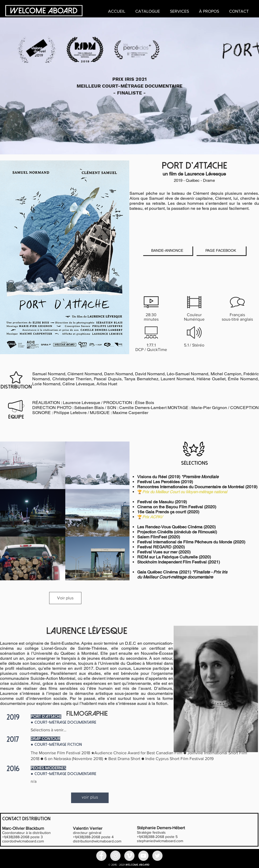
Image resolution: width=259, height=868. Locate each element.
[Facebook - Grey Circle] (101, 856)
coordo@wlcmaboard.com (23, 841)
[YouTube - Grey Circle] (143, 856)
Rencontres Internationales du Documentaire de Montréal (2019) (197, 487)
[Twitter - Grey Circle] (157, 856)
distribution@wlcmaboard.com (97, 841)
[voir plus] (90, 798)
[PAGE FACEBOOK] (221, 250)
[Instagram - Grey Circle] (115, 856)
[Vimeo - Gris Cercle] (129, 856)
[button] (179, 11)
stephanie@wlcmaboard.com (160, 841)
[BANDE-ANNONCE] (167, 250)
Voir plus (65, 598)
